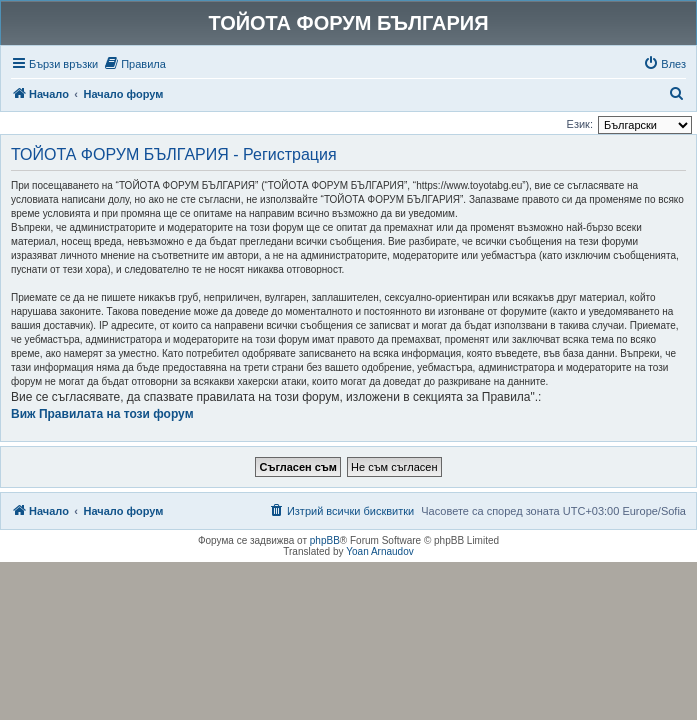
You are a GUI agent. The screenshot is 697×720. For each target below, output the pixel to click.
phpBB (325, 540)
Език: (580, 124)
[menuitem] (134, 64)
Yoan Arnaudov (379, 551)
